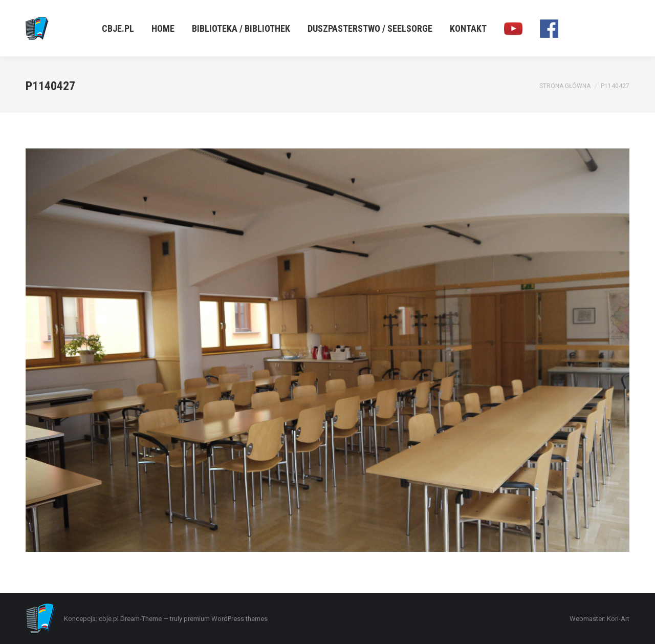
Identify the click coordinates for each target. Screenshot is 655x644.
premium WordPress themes (226, 619)
